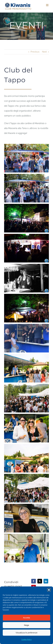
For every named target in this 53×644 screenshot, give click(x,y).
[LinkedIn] (46, 581)
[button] (49, 590)
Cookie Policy (26, 640)
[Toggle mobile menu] (47, 5)
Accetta (26, 618)
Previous (35, 52)
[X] (40, 581)
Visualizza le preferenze (26, 633)
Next (44, 52)
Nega (27, 625)
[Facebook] (34, 581)
